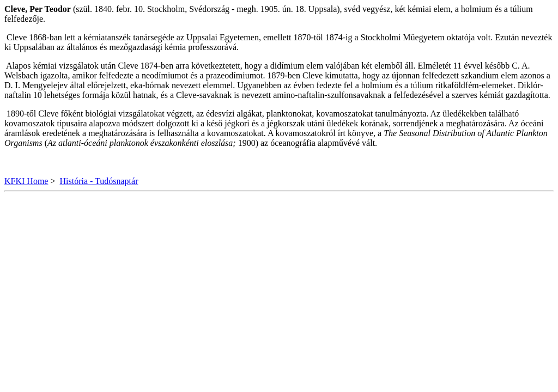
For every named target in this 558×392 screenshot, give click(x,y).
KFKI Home (26, 181)
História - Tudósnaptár (99, 181)
